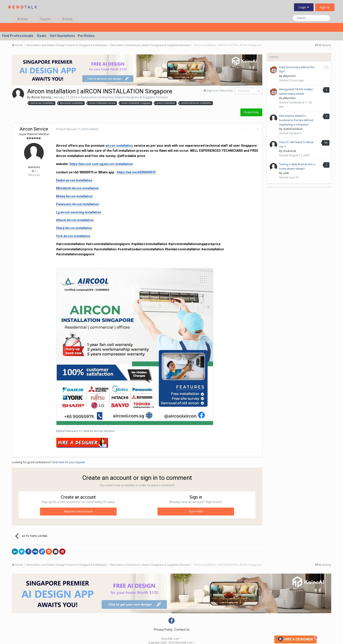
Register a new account (78, 506)
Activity (67, 19)
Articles (23, 19)
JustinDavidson (293, 129)
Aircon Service (41, 97)
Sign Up (325, 7)
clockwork (290, 151)
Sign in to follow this (220, 91)
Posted (72, 129)
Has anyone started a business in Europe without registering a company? (296, 120)
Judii (286, 173)
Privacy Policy (163, 625)
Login (304, 7)
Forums (45, 19)
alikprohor (289, 76)
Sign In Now (196, 506)
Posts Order (251, 112)
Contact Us (182, 625)
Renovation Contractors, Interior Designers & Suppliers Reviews (124, 97)
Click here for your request (68, 457)
